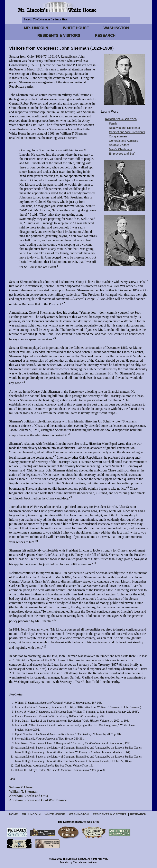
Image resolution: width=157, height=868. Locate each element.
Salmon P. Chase (21, 787)
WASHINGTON (116, 28)
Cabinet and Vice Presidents (127, 132)
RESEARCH (105, 36)
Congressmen (118, 136)
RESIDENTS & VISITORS (59, 36)
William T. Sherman (23, 792)
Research (138, 814)
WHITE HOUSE (76, 28)
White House (55, 814)
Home (13, 814)
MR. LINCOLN (36, 28)
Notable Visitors (119, 145)
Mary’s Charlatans (121, 149)
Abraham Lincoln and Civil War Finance (38, 800)
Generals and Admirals (123, 141)
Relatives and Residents (124, 128)
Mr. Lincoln (31, 814)
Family (113, 124)
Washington (79, 814)
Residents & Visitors (121, 119)
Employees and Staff (122, 154)
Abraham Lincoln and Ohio (29, 796)
